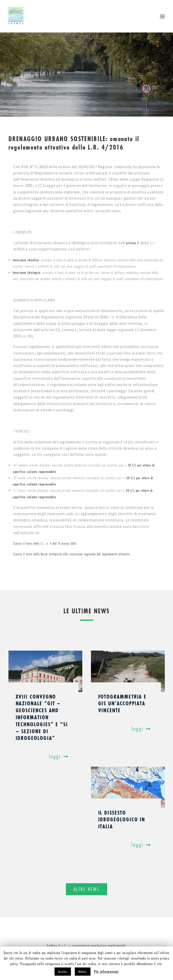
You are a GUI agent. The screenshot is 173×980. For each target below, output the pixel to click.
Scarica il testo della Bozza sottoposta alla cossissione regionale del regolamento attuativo (72, 554)
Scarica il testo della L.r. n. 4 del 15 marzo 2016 (45, 543)
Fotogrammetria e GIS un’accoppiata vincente (122, 703)
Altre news (86, 889)
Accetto (63, 972)
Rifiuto (83, 972)
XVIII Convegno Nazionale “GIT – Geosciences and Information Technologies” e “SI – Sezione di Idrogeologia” (42, 717)
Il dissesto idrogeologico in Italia (122, 820)
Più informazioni (106, 971)
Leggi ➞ (60, 756)
